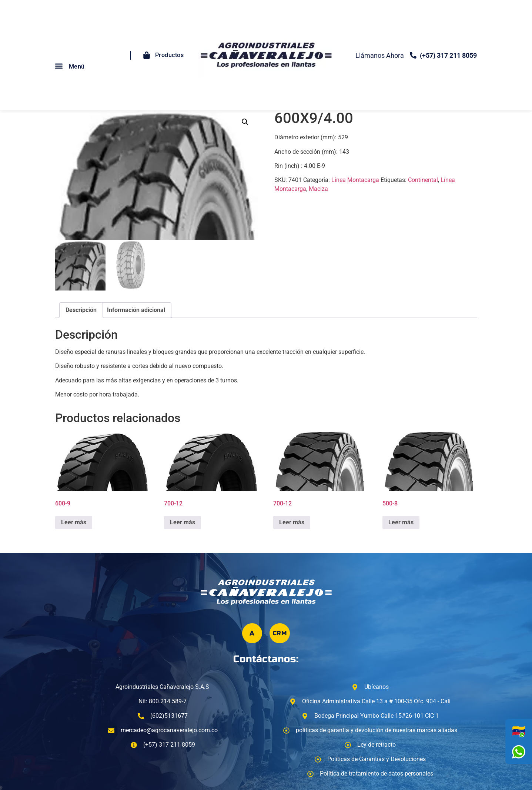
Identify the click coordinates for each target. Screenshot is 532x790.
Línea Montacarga (355, 180)
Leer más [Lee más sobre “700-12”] (183, 522)
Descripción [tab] (81, 310)
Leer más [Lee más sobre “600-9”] (74, 522)
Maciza (318, 189)
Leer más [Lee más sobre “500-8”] (401, 522)
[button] (59, 66)
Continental (423, 180)
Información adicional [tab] (136, 310)
